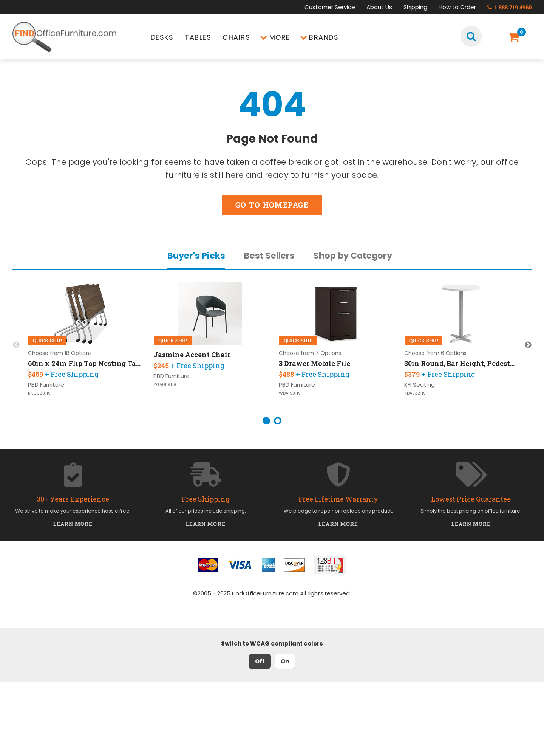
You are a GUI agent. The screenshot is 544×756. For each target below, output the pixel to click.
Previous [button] (16, 345)
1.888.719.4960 (510, 7)
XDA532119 (415, 393)
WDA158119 (290, 393)
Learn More (73, 524)
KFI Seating (420, 385)
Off (260, 661)
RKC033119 (39, 393)
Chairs (236, 37)
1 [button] (266, 421)
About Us (379, 7)
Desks (162, 37)
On (285, 661)
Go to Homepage (272, 205)
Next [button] (528, 345)
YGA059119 (165, 385)
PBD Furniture (46, 385)
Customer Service (330, 7)
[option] (85, 345)
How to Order (457, 7)
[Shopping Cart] (515, 37)
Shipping (415, 7)
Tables (198, 37)
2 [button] (278, 421)
